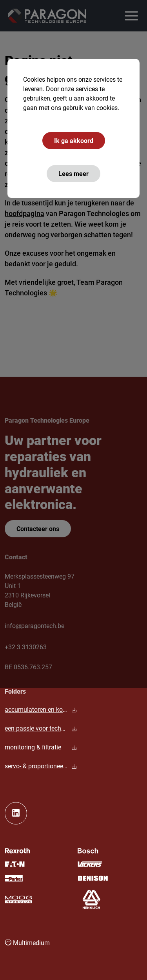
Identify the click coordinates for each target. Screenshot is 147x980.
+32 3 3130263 (26, 647)
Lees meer (73, 173)
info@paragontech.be (34, 626)
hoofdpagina (24, 213)
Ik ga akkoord (74, 140)
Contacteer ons (38, 528)
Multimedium (27, 942)
